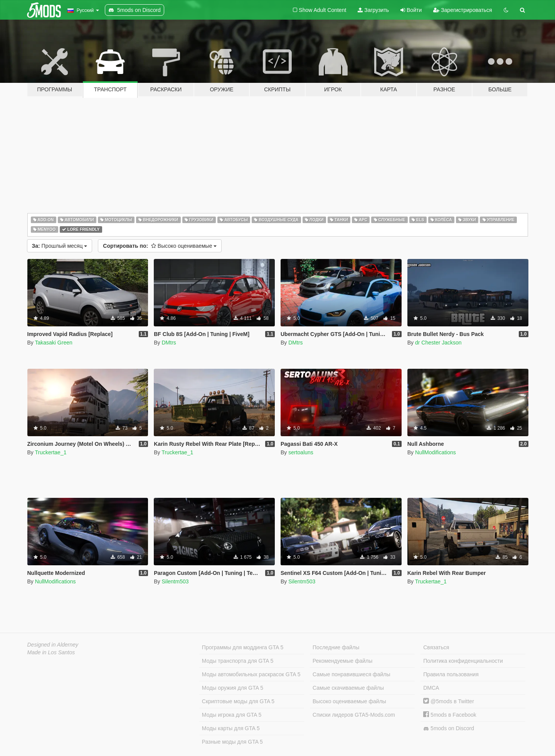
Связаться (436, 647)
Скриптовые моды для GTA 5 (238, 701)
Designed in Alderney (53, 645)
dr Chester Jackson (438, 343)
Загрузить (373, 10)
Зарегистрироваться (462, 10)
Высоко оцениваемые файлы (349, 701)
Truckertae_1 (50, 452)
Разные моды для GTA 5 (232, 742)
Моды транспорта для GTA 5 (238, 661)
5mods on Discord (449, 728)
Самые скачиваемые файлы (348, 688)
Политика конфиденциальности (463, 661)
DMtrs (169, 343)
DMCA (431, 688)
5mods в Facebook (450, 715)
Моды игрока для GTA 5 (232, 715)
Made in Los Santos (51, 652)
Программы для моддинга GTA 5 (243, 647)
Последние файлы (336, 647)
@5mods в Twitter (449, 701)
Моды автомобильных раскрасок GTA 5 (251, 674)
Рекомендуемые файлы (342, 661)
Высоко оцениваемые (160, 246)
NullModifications (436, 452)
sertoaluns (301, 452)
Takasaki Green (53, 343)
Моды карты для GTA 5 (231, 728)
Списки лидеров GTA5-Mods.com (354, 715)
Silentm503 (175, 581)
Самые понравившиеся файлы (351, 674)
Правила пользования (451, 674)
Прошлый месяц (60, 246)
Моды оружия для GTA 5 (233, 688)
